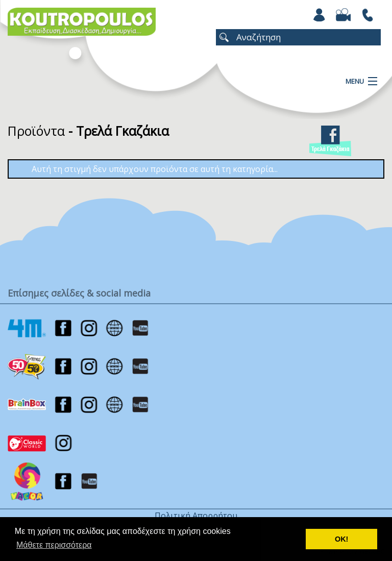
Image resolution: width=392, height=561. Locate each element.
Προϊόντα (36, 131)
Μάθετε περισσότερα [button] (54, 545)
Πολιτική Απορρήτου (196, 516)
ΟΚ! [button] (341, 539)
